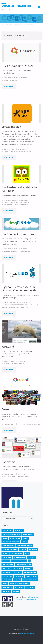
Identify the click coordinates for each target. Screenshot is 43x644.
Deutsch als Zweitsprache (20, 203)
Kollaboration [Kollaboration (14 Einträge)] (8, 565)
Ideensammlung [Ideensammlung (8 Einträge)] (19, 557)
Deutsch (7, 152)
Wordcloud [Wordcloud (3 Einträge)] (6, 591)
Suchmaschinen (12, 80)
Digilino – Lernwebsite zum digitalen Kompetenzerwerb (19, 289)
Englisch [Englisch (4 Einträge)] (23, 549)
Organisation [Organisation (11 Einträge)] (7, 576)
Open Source (33, 305)
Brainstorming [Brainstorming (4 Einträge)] (15, 538)
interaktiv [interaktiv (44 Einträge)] (6, 561)
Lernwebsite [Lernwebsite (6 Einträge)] (7, 572)
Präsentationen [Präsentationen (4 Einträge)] (31, 576)
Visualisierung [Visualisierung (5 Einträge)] (7, 587)
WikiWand (8, 346)
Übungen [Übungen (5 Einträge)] (16, 591)
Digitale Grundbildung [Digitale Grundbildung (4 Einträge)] (24, 546)
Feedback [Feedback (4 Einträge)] (6, 553)
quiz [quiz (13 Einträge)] (4, 580)
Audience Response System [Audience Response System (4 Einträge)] (11, 534)
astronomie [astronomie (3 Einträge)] (19, 531)
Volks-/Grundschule (22, 205)
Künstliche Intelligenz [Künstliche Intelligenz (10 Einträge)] (23, 565)
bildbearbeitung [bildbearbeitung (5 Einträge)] (28, 534)
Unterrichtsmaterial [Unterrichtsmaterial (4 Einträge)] (30, 580)
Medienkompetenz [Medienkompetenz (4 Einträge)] (30, 572)
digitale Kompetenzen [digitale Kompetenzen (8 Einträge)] (10, 549)
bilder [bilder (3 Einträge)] (5, 538)
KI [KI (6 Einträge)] (30, 561)
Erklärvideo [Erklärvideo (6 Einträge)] (33, 549)
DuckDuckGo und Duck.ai (17, 66)
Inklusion (14, 152)
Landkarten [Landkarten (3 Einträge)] (7, 568)
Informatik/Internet (11, 305)
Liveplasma (9, 462)
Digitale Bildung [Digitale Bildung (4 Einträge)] (8, 546)
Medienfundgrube (16, 6)
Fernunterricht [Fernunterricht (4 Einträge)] (17, 553)
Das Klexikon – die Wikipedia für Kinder (19, 189)
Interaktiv (24, 305)
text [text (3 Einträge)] (10, 580)
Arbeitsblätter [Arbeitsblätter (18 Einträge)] (7, 531)
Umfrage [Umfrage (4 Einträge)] (17, 580)
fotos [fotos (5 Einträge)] (27, 553)
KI (4, 80)
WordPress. (30, 634)
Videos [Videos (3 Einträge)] (5, 584)
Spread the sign (11, 127)
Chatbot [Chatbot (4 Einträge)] (25, 538)
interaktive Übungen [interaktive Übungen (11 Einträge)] (19, 561)
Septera (22, 634)
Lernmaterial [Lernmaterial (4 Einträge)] (18, 568)
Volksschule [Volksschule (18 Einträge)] (19, 587)
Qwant (6, 409)
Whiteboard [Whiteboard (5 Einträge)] (30, 587)
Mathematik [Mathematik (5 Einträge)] (17, 572)
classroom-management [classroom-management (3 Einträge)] (11, 542)
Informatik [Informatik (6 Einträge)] (31, 557)
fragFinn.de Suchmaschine (18, 234)
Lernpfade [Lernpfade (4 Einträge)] (29, 568)
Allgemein (7, 364)
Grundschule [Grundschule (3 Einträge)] (7, 557)
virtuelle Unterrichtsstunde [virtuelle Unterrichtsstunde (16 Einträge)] (19, 584)
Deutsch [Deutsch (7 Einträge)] (24, 542)
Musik (14, 477)
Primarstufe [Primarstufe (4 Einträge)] (19, 576)
